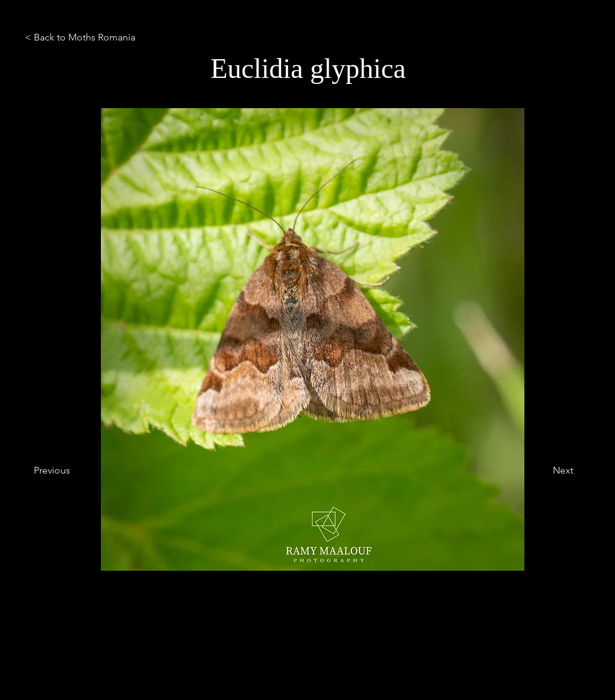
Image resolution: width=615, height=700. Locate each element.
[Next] (543, 470)
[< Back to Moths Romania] (102, 37)
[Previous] (74, 470)
